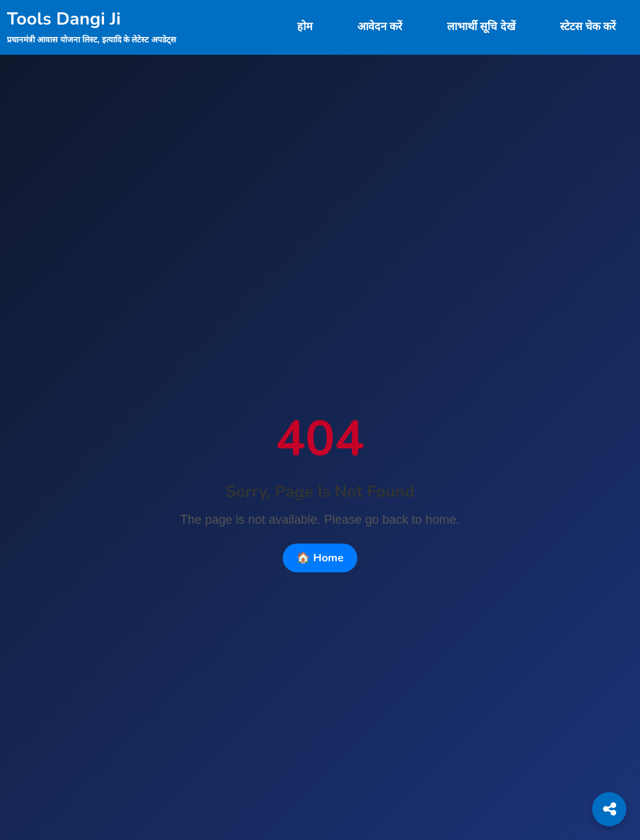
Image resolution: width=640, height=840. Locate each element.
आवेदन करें (380, 27)
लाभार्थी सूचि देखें (481, 27)
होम (305, 27)
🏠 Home (320, 558)
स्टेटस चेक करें (588, 27)
